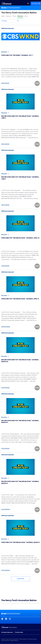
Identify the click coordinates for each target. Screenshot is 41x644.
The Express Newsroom (7, 632)
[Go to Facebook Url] (7, 619)
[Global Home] (6, 4)
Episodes (8, 16)
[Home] (20, 628)
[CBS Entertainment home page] (20, 614)
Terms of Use (9, 639)
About (26, 16)
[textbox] (10, 21)
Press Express (36, 3)
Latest (3, 16)
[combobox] (10, 21)
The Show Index (19, 632)
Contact (3, 639)
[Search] (28, 4)
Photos (14, 16)
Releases (20, 16)
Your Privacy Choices (32, 639)
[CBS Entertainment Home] (20, 8)
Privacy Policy (15, 639)
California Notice (23, 639)
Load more (21, 579)
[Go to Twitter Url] (3, 619)
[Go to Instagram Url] (11, 619)
